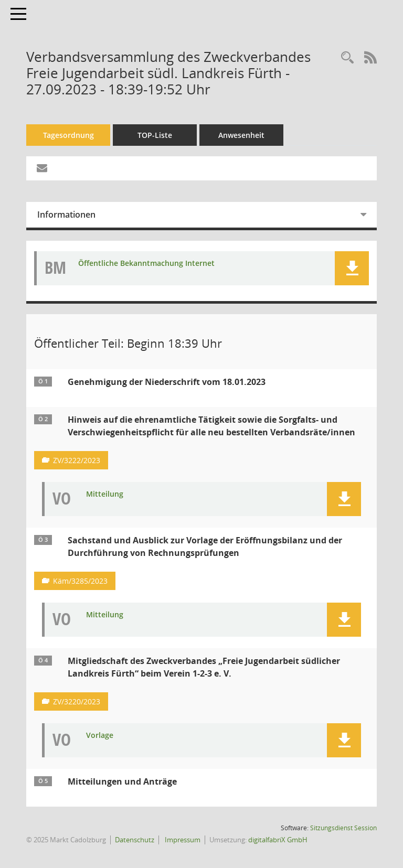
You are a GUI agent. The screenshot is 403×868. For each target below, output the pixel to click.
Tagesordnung (68, 135)
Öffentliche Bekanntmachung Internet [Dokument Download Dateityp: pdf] (146, 264)
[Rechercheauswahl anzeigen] (347, 58)
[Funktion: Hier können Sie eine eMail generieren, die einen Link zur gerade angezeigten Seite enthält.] (42, 168)
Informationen (66, 215)
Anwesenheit (241, 135)
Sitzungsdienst (343, 828)
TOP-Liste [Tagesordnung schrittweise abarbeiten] (155, 135)
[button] (352, 268)
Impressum (182, 840)
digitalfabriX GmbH (278, 840)
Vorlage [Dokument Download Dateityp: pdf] (100, 736)
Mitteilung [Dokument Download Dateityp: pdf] (105, 494)
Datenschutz (135, 840)
